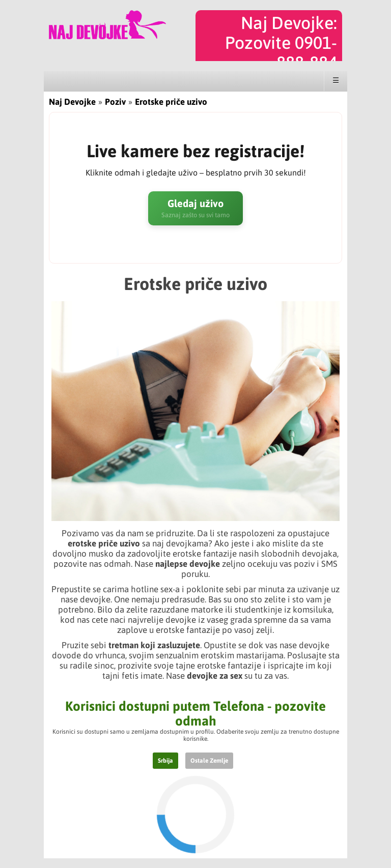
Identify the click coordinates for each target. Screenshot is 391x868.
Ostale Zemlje (209, 761)
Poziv (115, 102)
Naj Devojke (72, 102)
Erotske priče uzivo (171, 102)
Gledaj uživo (195, 208)
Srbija (165, 761)
